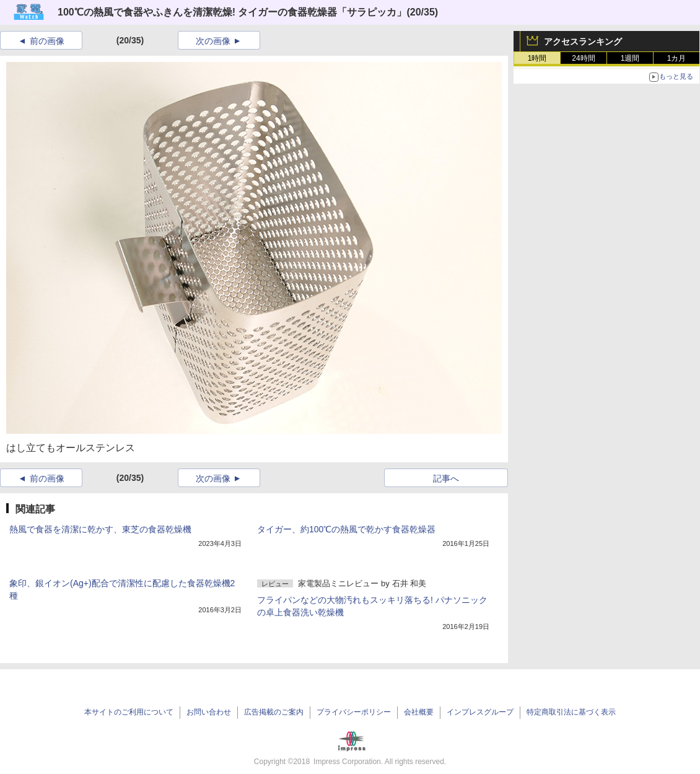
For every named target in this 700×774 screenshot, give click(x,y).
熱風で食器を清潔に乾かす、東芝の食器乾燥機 (100, 529)
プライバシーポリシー (354, 712)
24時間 (583, 58)
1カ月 (677, 58)
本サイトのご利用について (129, 712)
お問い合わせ (209, 712)
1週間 (630, 58)
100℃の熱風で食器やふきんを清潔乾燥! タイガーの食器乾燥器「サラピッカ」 (232, 12)
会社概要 (419, 712)
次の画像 (213, 41)
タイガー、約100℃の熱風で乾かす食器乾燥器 (346, 529)
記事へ (446, 478)
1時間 (537, 58)
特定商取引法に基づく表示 (571, 712)
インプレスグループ (480, 712)
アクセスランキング (583, 42)
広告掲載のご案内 (274, 712)
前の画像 (47, 41)
